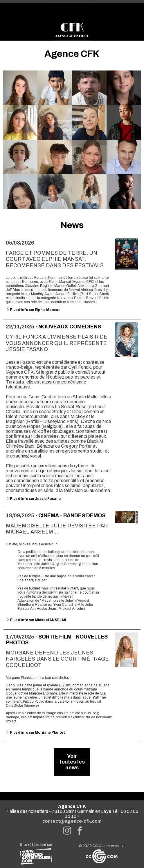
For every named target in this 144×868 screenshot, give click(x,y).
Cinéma (49, 516)
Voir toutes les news (72, 762)
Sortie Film (55, 637)
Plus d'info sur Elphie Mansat (33, 310)
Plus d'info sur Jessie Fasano (33, 499)
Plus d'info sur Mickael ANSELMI (36, 620)
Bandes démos (84, 516)
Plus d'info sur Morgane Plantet (35, 733)
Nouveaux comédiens (70, 327)
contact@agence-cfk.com (72, 821)
